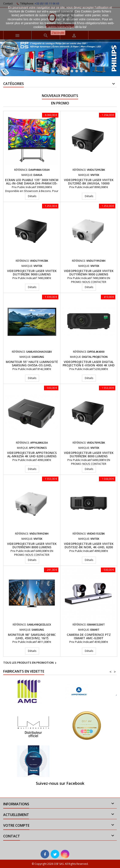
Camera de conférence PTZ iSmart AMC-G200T (89, 636)
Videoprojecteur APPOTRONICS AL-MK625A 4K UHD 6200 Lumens (32, 454)
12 (86, 71)
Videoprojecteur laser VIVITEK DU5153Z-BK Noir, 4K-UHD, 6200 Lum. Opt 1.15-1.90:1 (89, 547)
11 (81, 71)
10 (77, 71)
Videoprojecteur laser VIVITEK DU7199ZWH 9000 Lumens (89, 273)
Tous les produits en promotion (30, 663)
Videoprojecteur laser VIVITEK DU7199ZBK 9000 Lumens (32, 273)
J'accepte (58, 33)
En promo (60, 103)
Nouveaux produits (60, 96)
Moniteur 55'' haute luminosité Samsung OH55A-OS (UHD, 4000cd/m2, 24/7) (32, 365)
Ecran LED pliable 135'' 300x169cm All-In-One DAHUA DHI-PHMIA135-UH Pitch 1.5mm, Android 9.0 (32, 183)
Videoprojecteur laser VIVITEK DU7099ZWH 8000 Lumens (32, 545)
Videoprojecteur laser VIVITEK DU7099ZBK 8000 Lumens (89, 454)
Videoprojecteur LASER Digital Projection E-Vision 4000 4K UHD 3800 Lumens (89, 365)
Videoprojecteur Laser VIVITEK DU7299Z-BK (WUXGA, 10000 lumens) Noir (89, 183)
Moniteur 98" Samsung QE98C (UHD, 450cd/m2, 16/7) (32, 636)
